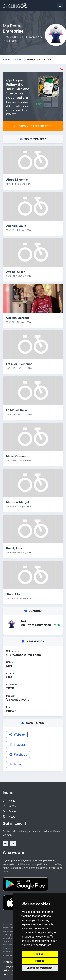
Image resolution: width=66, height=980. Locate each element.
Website (17, 734)
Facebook (18, 754)
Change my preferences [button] (40, 968)
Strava (16, 764)
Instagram (18, 744)
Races (12, 806)
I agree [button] (40, 954)
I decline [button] (40, 961)
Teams (18, 60)
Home (6, 60)
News (12, 817)
